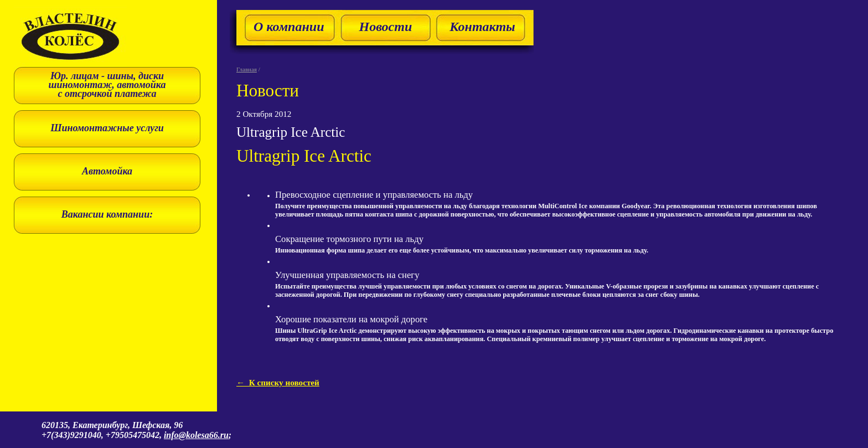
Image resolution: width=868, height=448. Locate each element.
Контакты (482, 27)
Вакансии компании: (107, 214)
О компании (289, 27)
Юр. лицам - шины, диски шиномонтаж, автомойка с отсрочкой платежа (107, 85)
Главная (247, 69)
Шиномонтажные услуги (107, 128)
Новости (385, 27)
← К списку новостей (278, 382)
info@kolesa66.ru (196, 435)
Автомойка (107, 171)
